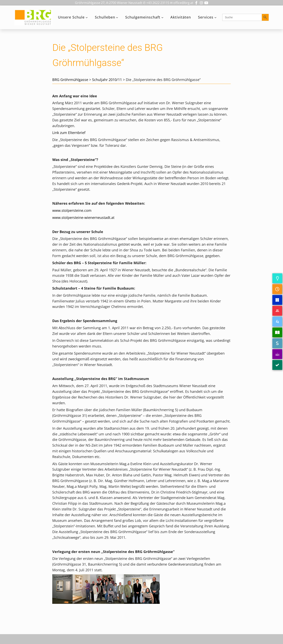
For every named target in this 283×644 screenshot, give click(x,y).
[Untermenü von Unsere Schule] (87, 17)
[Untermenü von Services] (215, 17)
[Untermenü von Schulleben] (117, 17)
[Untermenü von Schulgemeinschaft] (162, 17)
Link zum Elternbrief (69, 133)
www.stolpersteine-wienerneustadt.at (83, 217)
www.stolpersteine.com (72, 210)
